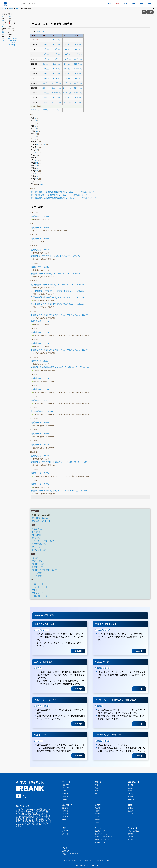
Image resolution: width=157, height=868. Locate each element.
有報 (9, 39)
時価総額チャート (40, 596)
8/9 (44, 64)
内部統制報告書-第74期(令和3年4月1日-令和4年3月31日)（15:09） (60, 315)
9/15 (44, 78)
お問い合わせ (66, 861)
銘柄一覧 (65, 834)
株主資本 (98, 814)
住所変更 (65, 811)
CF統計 (97, 817)
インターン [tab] (39, 741)
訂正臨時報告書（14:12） (43, 411)
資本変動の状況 (39, 544)
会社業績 (36, 532)
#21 (57, 92)
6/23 (76, 49)
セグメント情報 (39, 550)
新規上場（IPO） (133, 840)
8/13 (43, 59)
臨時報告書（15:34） (41, 216)
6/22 (76, 54)
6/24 (75, 88)
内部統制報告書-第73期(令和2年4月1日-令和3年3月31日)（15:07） (60, 350)
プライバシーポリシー (102, 861)
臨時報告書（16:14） (41, 267)
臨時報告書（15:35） (41, 239)
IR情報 (35, 558)
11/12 (54, 54)
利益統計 (98, 811)
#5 (67, 54)
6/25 (75, 69)
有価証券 (130, 811)
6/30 (39, 145)
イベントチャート (40, 587)
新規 (96, 791)
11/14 (55, 45)
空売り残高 (37, 561)
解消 (96, 794)
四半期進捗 (37, 535)
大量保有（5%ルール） (42, 521)
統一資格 (130, 785)
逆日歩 (64, 800)
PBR (3, 27)
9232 (3, 17)
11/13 (55, 40)
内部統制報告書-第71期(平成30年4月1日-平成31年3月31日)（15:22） (61, 462)
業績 (15, 41)
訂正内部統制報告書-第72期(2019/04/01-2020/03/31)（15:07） (58, 297)
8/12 (43, 49)
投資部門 (65, 797)
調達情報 (130, 797)
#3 (46, 54)
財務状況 (36, 538)
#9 (67, 59)
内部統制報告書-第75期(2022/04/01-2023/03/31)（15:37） (56, 274)
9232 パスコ (7, 14)
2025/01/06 (11, 17)
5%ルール (131, 814)
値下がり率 (66, 788)
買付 (133, 4)
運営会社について (78, 861)
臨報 (141, 4)
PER (3, 21)
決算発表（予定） (133, 837)
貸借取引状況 (38, 567)
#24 (57, 102)
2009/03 (55, 110)
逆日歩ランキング (101, 843)
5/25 (38, 179)
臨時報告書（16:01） (41, 456)
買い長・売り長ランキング (103, 840)
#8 (57, 59)
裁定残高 (65, 794)
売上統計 (98, 808)
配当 (3, 32)
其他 (149, 4)
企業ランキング (100, 831)
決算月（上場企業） (134, 831)
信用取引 (65, 791)
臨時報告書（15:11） (41, 361)
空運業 (11, 8)
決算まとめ (37, 529)
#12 (78, 68)
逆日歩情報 (37, 573)
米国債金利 (66, 851)
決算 (125, 4)
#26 (36, 109)
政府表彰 (130, 794)
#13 (46, 83)
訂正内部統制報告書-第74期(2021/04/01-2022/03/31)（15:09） (58, 285)
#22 (67, 92)
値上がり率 (66, 785)
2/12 (65, 59)
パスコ (17, 8)
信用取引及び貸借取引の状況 (45, 570)
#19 (67, 87)
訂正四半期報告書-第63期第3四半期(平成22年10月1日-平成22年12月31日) (64, 198)
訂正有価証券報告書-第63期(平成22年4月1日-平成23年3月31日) (59, 195)
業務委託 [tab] (45, 630)
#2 (57, 49)
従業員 (97, 823)
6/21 (76, 45)
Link (3, 41)
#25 (67, 102)
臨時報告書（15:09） (41, 343)
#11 (78, 63)
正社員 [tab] (38, 630)
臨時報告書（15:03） (41, 332)
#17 (46, 87)
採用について (89, 861)
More (90, 497)
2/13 (65, 88)
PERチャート (38, 590)
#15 (67, 83)
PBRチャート (38, 593)
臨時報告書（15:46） (41, 228)
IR (8, 41)
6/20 (76, 102)
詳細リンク (41, 31)
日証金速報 (37, 576)
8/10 (44, 45)
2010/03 (45, 110)
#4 (57, 54)
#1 (46, 49)
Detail (78, 651)
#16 (78, 83)
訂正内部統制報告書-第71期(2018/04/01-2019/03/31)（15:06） (58, 304)
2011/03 (33, 110)
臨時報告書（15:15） (41, 250)
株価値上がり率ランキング (103, 837)
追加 (150, 12)
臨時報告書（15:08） (41, 378)
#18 (57, 87)
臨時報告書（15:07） (41, 321)
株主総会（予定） (133, 834)
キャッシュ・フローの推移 (44, 541)
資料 (3, 38)
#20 (78, 87)
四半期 (10, 43)
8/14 (43, 83)
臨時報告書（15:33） (41, 423)
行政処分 (130, 788)
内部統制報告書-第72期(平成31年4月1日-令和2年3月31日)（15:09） (61, 367)
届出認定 (130, 791)
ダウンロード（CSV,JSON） (71, 854)
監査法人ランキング (101, 834)
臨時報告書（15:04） (41, 389)
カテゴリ (65, 831)
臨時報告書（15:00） (41, 445)
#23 (78, 92)
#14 (57, 83)
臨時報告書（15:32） (41, 434)
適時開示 (130, 808)
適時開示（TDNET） (41, 518)
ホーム (4, 8)
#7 (46, 59)
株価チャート (38, 584)
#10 (78, 59)
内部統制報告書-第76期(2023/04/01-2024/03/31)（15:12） (56, 256)
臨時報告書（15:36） (41, 473)
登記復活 (65, 817)
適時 (109, 4)
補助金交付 (131, 800)
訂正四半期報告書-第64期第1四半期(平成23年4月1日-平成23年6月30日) (63, 192)
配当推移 (36, 547)
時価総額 (98, 820)
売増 (96, 785)
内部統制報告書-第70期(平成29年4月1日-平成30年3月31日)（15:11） (61, 491)
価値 (14, 43)
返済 (96, 788)
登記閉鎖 (65, 814)
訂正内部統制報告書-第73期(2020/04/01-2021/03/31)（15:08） (58, 291)
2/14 (66, 45)
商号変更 (65, 808)
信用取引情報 (38, 564)
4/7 (66, 49)
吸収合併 (65, 820)
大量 (12, 39)
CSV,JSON (11, 45)
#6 (78, 54)
